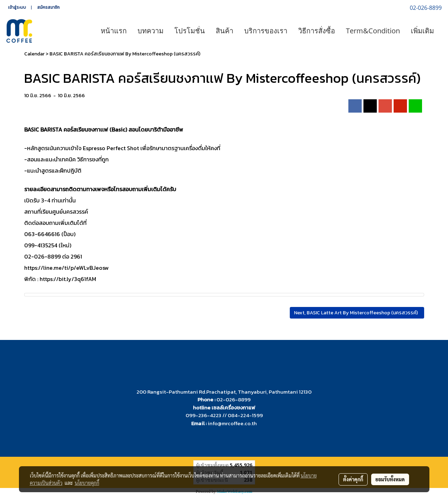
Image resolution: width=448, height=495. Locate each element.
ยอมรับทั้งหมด (390, 479)
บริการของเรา (266, 31)
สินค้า (225, 31)
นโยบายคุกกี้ (87, 483)
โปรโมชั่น (190, 31)
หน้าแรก (114, 31)
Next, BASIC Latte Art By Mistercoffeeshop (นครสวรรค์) (357, 313)
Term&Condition (373, 31)
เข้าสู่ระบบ (17, 7)
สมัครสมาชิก (48, 7)
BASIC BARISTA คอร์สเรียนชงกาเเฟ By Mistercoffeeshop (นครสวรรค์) (125, 54)
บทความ (151, 31)
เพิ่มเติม (422, 31)
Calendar (34, 54)
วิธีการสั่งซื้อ (317, 31)
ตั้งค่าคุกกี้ (353, 479)
